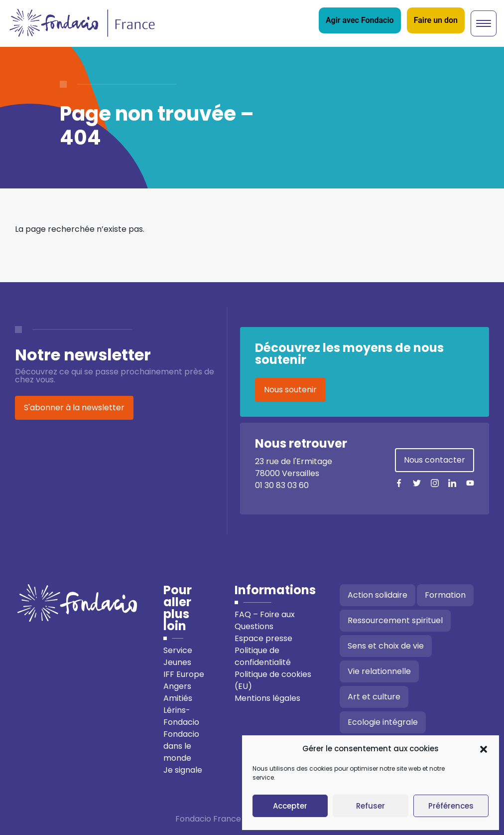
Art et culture (374, 697)
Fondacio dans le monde (181, 746)
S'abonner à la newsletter (74, 408)
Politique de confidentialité (263, 656)
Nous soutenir (290, 390)
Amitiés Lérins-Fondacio (181, 710)
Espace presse (263, 638)
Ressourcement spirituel (395, 620)
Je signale (183, 770)
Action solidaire (378, 595)
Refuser (371, 806)
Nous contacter (435, 460)
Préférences (451, 806)
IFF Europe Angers (184, 680)
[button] (484, 749)
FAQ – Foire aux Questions (265, 620)
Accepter (290, 806)
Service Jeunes (178, 656)
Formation (445, 595)
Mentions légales (267, 698)
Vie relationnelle (379, 671)
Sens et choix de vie (386, 646)
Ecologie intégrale (383, 722)
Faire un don (436, 20)
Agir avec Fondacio (360, 20)
